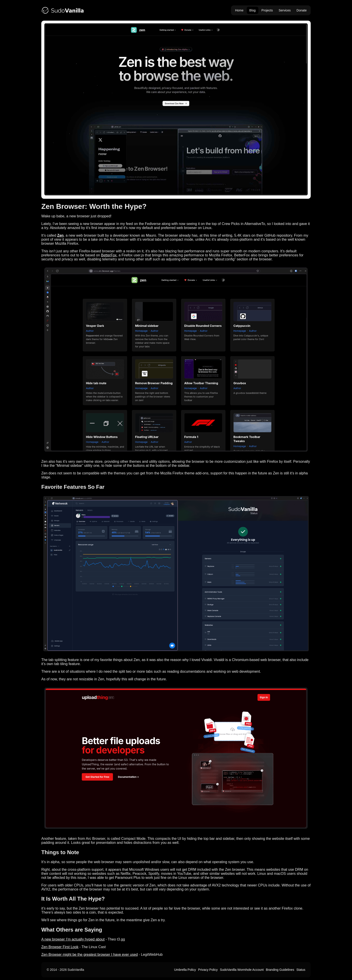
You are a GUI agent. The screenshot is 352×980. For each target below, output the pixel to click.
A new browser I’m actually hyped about (73, 939)
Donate (302, 10)
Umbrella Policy (185, 970)
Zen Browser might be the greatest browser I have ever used (90, 955)
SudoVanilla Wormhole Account (242, 970)
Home (239, 10)
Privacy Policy (208, 970)
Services (285, 10)
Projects (267, 10)
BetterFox (109, 255)
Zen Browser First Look (60, 947)
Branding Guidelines (280, 970)
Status (301, 970)
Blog (253, 10)
